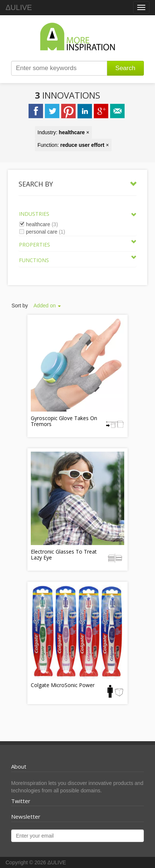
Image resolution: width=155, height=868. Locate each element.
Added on (47, 306)
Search (125, 68)
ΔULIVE (19, 7)
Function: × (73, 145)
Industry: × (63, 132)
